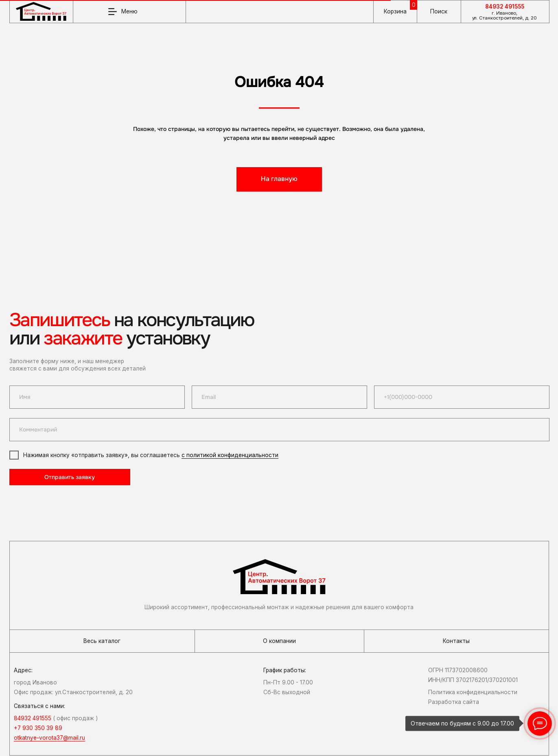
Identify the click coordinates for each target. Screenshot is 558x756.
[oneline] (279, 430)
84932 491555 (505, 7)
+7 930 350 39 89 (38, 728)
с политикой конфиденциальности (230, 455)
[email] (279, 397)
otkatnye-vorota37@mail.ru (49, 738)
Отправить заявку (70, 477)
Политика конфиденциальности (473, 692)
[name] (97, 397)
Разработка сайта (454, 702)
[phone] (462, 397)
